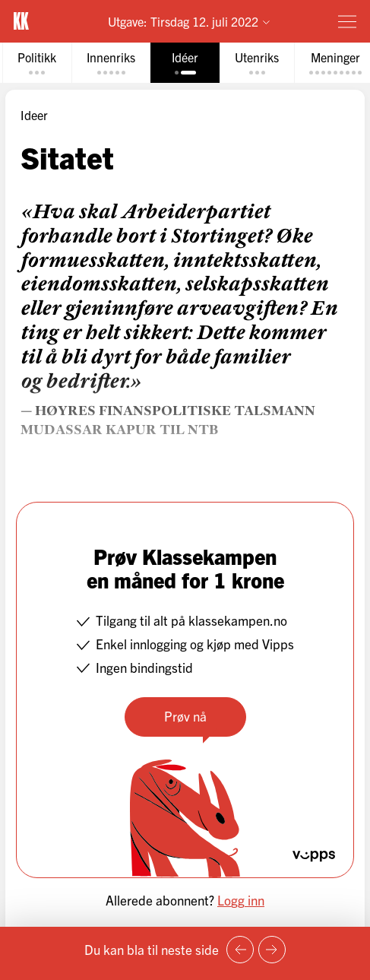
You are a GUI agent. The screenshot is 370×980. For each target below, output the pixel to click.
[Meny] (347, 21)
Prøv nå (185, 716)
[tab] (37, 63)
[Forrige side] (240, 950)
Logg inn (241, 900)
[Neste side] (272, 950)
